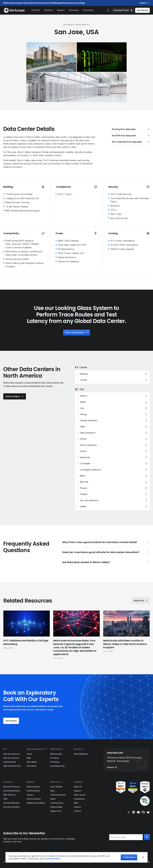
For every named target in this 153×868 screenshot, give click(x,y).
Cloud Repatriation (12, 791)
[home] (14, 10)
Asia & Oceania (34, 799)
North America (33, 787)
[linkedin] (134, 812)
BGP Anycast (56, 754)
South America (33, 791)
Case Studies (56, 787)
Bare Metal (32, 762)
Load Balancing (57, 766)
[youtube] (138, 812)
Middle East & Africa (36, 803)
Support (77, 791)
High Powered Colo (12, 766)
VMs (29, 758)
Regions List (56, 811)
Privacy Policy (54, 859)
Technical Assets (58, 795)
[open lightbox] (51, 57)
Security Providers (11, 807)
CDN (5, 799)
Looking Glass (57, 803)
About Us (78, 787)
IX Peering (55, 762)
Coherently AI (9, 762)
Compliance (79, 799)
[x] (129, 812)
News (53, 799)
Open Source (80, 795)
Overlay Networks (11, 803)
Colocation (32, 766)
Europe (30, 795)
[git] (143, 812)
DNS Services (9, 795)
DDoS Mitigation (81, 754)
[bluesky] (148, 812)
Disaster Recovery (11, 787)
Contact (77, 811)
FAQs (76, 803)
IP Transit (55, 758)
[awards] (127, 794)
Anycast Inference (12, 754)
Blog (52, 791)
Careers (77, 807)
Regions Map (56, 807)
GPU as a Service (11, 758)
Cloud (29, 754)
